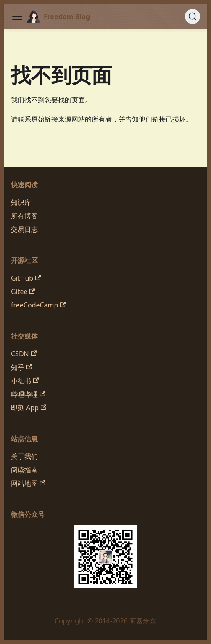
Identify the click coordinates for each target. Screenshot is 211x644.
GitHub (26, 278)
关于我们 (24, 456)
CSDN (24, 354)
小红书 (25, 381)
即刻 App (29, 408)
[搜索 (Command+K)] (193, 16)
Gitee (23, 292)
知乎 (21, 367)
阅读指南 (24, 470)
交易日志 (24, 229)
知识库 (21, 202)
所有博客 (24, 216)
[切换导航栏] (17, 16)
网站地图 (28, 483)
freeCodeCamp (38, 305)
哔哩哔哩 (28, 394)
